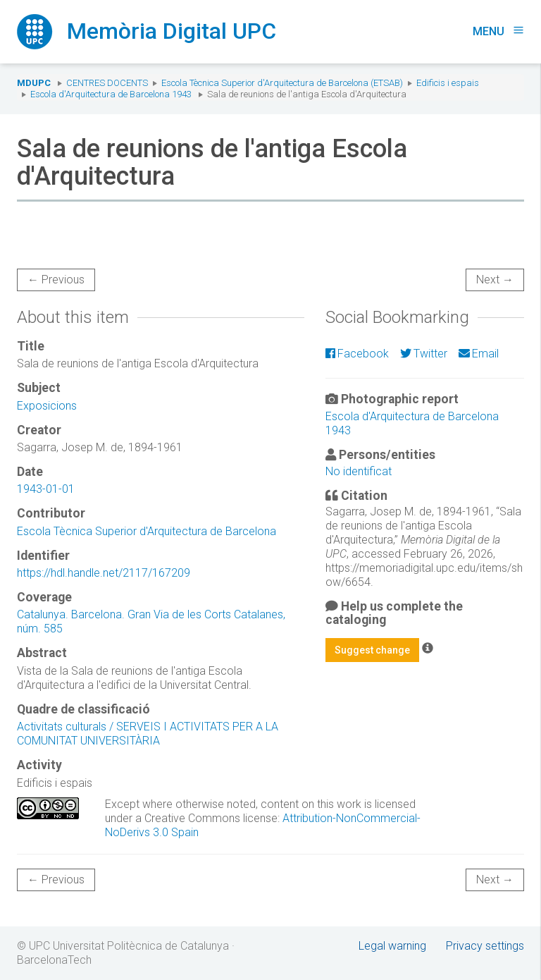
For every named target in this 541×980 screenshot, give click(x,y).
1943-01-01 (46, 489)
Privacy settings (485, 946)
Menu (498, 31)
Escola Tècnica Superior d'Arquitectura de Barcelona (147, 531)
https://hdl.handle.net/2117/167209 (104, 573)
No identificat (359, 471)
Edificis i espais (448, 83)
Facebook (357, 354)
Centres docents (107, 83)
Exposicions (47, 406)
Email (479, 354)
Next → (495, 280)
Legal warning (392, 946)
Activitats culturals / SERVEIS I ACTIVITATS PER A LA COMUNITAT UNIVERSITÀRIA (148, 734)
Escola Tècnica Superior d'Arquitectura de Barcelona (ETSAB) (282, 83)
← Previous (56, 280)
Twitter (424, 354)
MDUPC (34, 83)
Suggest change (372, 650)
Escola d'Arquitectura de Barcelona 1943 (111, 94)
